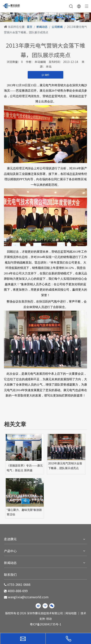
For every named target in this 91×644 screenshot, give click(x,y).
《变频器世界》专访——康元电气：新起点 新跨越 (25, 468)
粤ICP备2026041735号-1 (45, 624)
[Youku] (45, 606)
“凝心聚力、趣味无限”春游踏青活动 (24, 512)
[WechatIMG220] (45, 17)
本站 (49, 66)
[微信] (52, 606)
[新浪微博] (38, 606)
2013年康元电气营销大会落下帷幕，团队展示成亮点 (65, 466)
